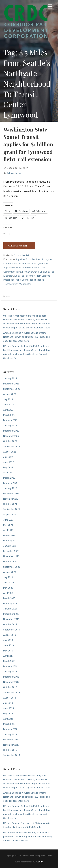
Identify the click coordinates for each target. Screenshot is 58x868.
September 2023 (12, 389)
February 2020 (10, 604)
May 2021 (8, 525)
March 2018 (9, 724)
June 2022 (9, 462)
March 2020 (9, 598)
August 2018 (10, 698)
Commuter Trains (12, 272)
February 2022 (10, 483)
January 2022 (10, 488)
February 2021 (10, 541)
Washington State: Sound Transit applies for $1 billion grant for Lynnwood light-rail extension (28, 144)
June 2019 (9, 646)
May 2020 (8, 588)
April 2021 (8, 530)
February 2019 (10, 667)
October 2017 (10, 750)
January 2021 (10, 546)
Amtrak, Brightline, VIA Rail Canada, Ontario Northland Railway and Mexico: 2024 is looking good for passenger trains (26, 337)
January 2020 (10, 609)
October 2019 (10, 625)
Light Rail (19, 276)
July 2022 (8, 457)
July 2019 (8, 640)
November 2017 (11, 745)
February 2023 (10, 420)
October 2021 (10, 504)
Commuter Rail (22, 255)
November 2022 (11, 436)
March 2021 (9, 536)
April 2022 (8, 473)
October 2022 (10, 441)
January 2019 (10, 672)
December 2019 (11, 614)
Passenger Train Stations (37, 276)
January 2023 (10, 426)
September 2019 (12, 630)
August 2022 (10, 452)
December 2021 (11, 494)
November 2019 (11, 619)
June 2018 (9, 708)
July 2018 (8, 703)
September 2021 (12, 509)
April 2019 (8, 656)
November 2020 (11, 556)
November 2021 (11, 499)
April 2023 (8, 410)
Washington (25, 284)
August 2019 (10, 635)
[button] (50, 7)
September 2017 (12, 755)
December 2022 (11, 431)
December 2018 (11, 677)
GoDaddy (38, 862)
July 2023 (8, 400)
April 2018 (8, 719)
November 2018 (11, 682)
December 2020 (11, 551)
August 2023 (10, 394)
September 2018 (12, 693)
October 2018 (10, 687)
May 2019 (8, 651)
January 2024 (10, 379)
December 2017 (11, 740)
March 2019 (9, 661)
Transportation (11, 284)
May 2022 (8, 468)
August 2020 (10, 572)
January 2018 (10, 735)
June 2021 (9, 520)
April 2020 (8, 593)
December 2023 (11, 384)
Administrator (14, 173)
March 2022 (9, 478)
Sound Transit (29, 280)
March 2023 (9, 415)
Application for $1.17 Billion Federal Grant (25, 268)
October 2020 (10, 562)
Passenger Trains (12, 280)
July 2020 (8, 577)
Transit (40, 280)
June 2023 (9, 405)
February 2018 (10, 729)
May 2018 (8, 714)
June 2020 (9, 583)
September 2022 (12, 447)
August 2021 (10, 515)
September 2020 (12, 567)
